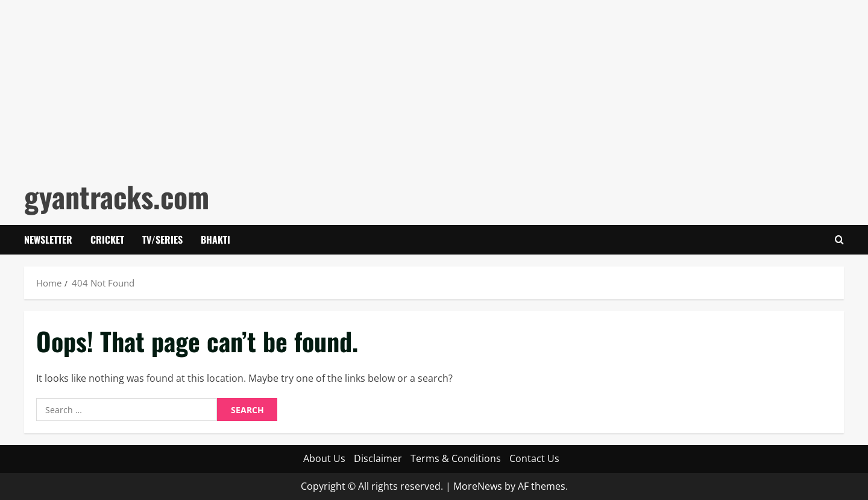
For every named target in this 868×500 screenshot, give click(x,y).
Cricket (107, 239)
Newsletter (48, 239)
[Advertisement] (362, 84)
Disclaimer (378, 458)
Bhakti (215, 239)
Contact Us (534, 458)
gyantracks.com (117, 196)
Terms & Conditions (456, 458)
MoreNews (478, 486)
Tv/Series (162, 239)
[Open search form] (839, 240)
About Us (324, 458)
